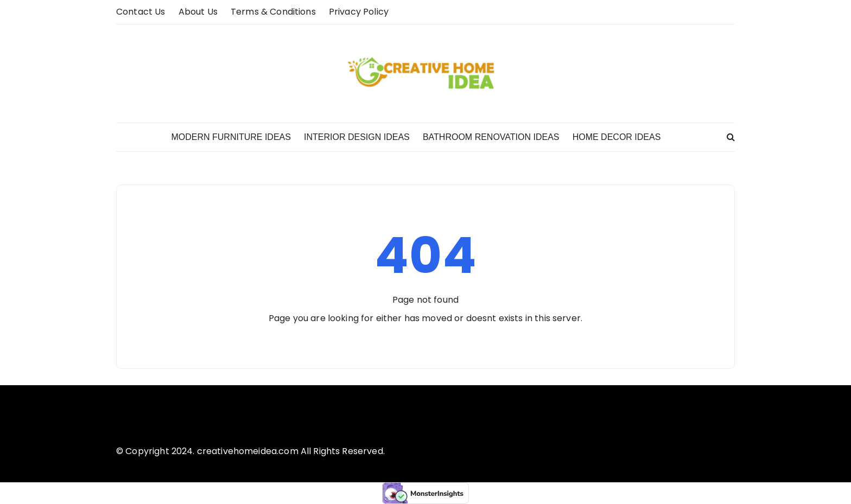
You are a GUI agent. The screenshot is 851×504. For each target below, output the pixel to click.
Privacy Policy (359, 12)
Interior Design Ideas (357, 137)
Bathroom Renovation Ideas (491, 137)
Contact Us (141, 12)
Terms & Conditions (273, 12)
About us (198, 12)
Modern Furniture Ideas (231, 137)
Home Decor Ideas (617, 137)
